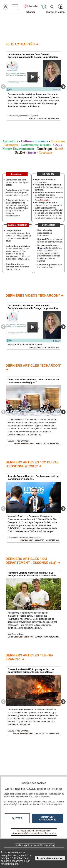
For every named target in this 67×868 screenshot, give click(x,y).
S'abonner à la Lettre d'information (35, 845)
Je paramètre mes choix (50, 858)
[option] (33, 86)
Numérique (45, 149)
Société (20, 153)
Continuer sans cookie (48, 818)
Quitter (17, 818)
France (32, 118)
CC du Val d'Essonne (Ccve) (21, 637)
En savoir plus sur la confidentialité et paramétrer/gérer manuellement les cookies (34, 832)
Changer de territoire (56, 12)
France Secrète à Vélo (24, 444)
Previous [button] (3, 86)
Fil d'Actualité (27, 540)
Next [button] (63, 86)
